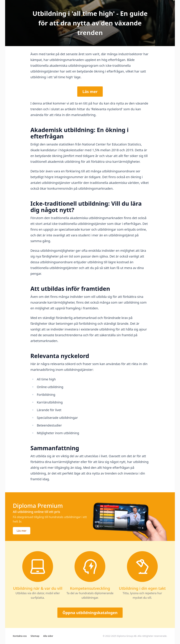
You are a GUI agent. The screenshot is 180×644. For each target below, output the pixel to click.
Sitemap (35, 636)
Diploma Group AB (127, 636)
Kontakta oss (20, 636)
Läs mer (90, 91)
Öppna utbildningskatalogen (90, 613)
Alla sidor (48, 636)
